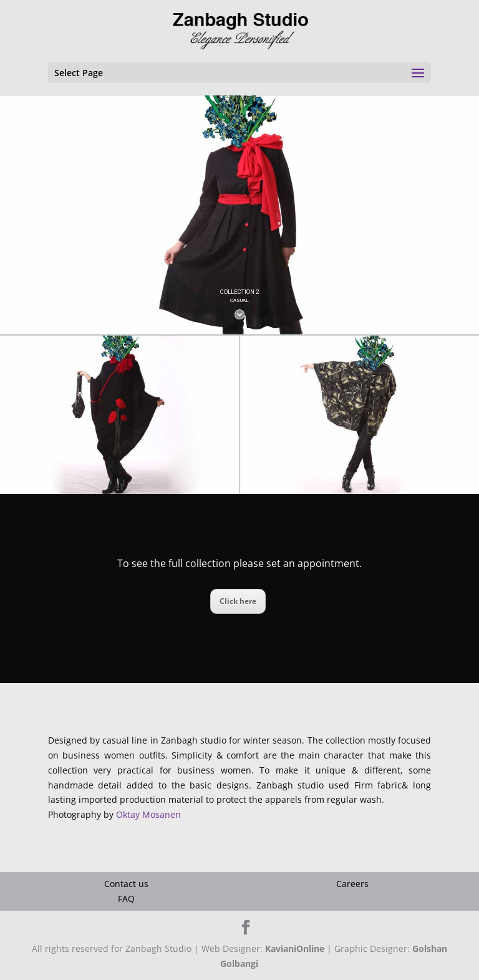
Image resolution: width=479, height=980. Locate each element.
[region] (239, 215)
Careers (352, 884)
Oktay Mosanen (148, 814)
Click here (238, 601)
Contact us (126, 884)
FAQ (126, 899)
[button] (13, 414)
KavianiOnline (295, 948)
